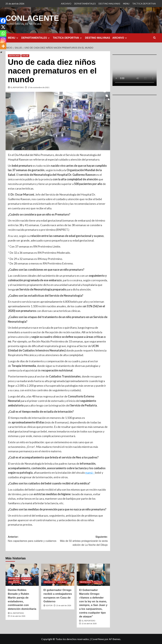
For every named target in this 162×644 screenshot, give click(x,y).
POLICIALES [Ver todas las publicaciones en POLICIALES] (14, 582)
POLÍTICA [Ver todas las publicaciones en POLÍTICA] (98, 582)
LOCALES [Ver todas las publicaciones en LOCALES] (26, 578)
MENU (126, 4)
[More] (3, 46)
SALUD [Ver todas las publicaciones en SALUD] (25, 55)
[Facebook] (3, 21)
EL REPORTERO (17, 87)
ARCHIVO (66, 4)
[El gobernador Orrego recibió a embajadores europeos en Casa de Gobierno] (58, 575)
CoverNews (98, 639)
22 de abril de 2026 (89, 623)
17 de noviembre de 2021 (39, 87)
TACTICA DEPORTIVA (144, 4)
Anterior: (33, 539)
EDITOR (49, 605)
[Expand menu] (17, 38)
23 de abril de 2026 (64, 605)
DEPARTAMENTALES (85, 4)
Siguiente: (83, 541)
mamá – (90, 472)
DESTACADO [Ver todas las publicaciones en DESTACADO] (14, 55)
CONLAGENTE (32, 18)
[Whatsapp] (3, 33)
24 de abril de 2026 (18, 616)
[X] (3, 27)
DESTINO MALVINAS (109, 4)
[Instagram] (3, 40)
